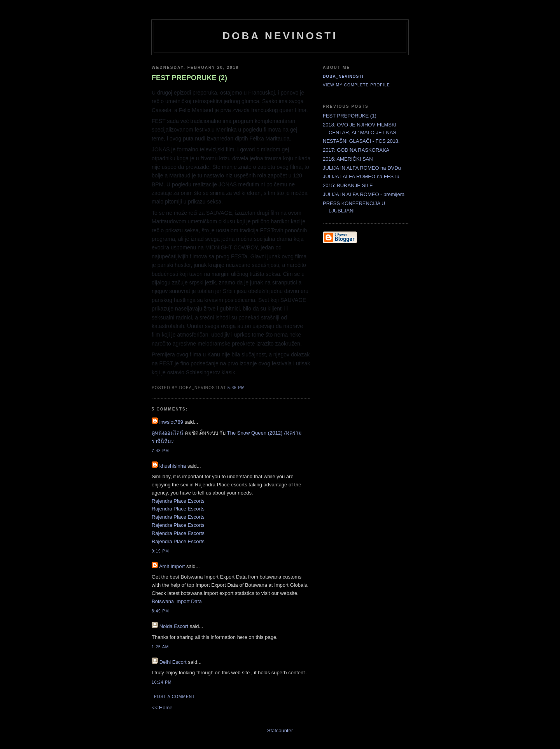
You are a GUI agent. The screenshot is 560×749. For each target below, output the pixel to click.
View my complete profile (356, 85)
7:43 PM (160, 451)
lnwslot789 (171, 422)
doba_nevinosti (343, 76)
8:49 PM (160, 611)
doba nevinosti (280, 36)
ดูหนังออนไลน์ (167, 433)
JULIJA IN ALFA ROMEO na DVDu (362, 168)
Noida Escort (174, 626)
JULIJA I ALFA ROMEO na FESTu (361, 176)
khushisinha (173, 466)
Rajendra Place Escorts (178, 501)
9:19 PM (160, 551)
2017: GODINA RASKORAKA (356, 150)
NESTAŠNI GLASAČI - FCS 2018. (361, 141)
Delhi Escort (173, 662)
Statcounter (280, 731)
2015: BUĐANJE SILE (348, 185)
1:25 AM (160, 647)
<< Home (162, 708)
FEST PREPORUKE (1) (350, 116)
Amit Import (172, 566)
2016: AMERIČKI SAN (348, 159)
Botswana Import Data (177, 601)
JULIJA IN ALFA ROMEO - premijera (364, 194)
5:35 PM (236, 388)
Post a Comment (174, 697)
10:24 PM (162, 682)
